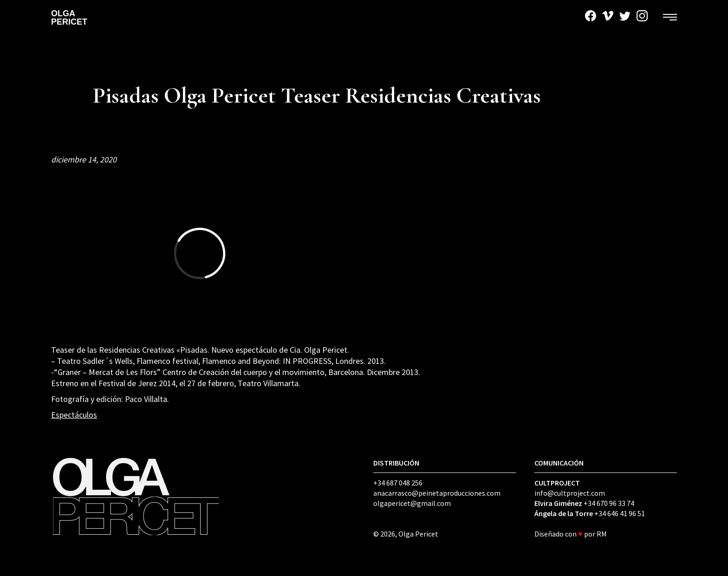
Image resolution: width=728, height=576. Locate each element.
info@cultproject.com (570, 493)
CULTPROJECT (557, 483)
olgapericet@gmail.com (412, 503)
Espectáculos (74, 415)
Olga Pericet (69, 18)
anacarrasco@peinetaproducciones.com (437, 493)
